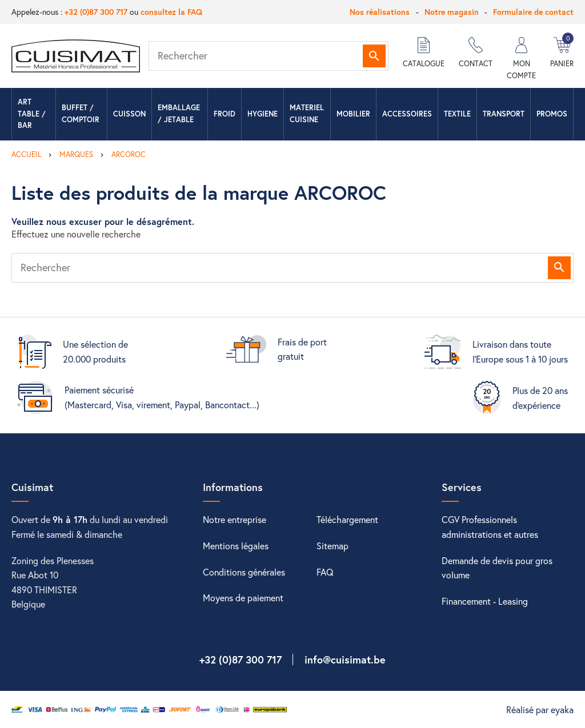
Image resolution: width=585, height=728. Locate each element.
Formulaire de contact (533, 12)
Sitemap (332, 546)
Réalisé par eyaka (540, 709)
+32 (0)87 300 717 (96, 12)
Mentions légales (236, 546)
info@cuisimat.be (345, 659)
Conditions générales (244, 572)
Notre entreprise (235, 519)
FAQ (325, 572)
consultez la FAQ (171, 12)
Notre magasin (452, 12)
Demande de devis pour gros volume (497, 568)
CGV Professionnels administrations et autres (490, 527)
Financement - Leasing (485, 601)
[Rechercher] (269, 56)
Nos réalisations (380, 12)
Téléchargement (347, 519)
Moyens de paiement (243, 598)
